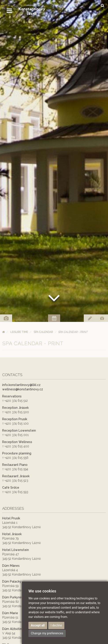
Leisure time (19, 332)
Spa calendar (43, 332)
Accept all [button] (38, 625)
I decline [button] (56, 625)
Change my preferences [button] (47, 633)
